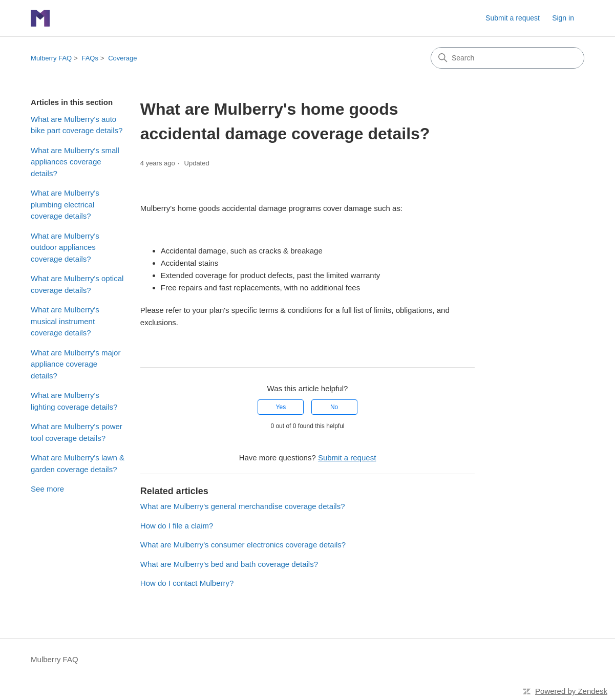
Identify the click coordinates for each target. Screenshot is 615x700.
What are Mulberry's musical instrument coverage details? (65, 321)
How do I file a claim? (177, 526)
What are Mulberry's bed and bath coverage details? (229, 564)
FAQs (90, 58)
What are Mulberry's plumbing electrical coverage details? (65, 204)
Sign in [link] (563, 18)
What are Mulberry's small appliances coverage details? (75, 162)
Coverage (122, 58)
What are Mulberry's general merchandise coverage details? (243, 506)
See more (47, 489)
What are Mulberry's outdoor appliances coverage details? (65, 247)
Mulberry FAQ (51, 58)
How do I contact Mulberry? (187, 583)
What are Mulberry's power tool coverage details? (77, 432)
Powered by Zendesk (571, 691)
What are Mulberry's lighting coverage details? (74, 401)
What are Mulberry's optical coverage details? (77, 284)
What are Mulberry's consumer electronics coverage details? (243, 545)
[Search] (507, 58)
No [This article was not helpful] (334, 407)
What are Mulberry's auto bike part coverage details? (77, 125)
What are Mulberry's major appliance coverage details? (76, 364)
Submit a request (513, 18)
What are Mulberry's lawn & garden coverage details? (78, 463)
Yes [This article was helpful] (281, 407)
